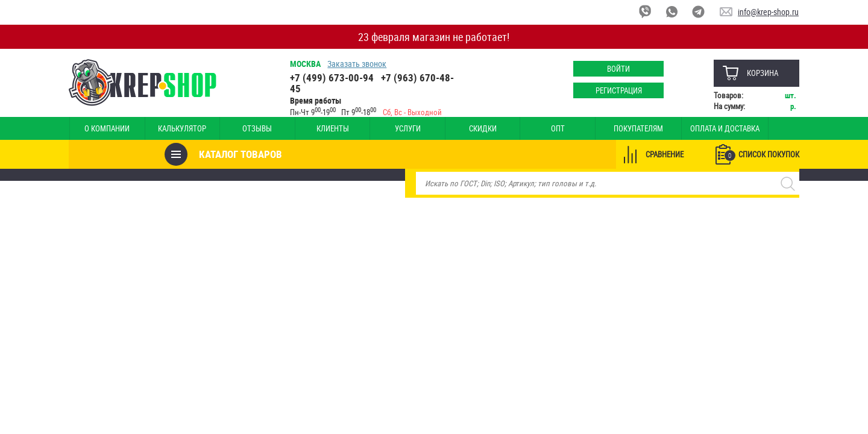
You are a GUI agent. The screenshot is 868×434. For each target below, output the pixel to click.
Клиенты (312, 128)
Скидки (451, 128)
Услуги (382, 128)
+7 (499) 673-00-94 (332, 77)
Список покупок (761, 155)
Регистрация (618, 90)
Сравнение (664, 154)
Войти (618, 69)
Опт (520, 128)
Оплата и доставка (676, 128)
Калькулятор (174, 128)
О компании (105, 128)
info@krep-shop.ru (768, 12)
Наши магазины (757, 128)
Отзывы (243, 128)
